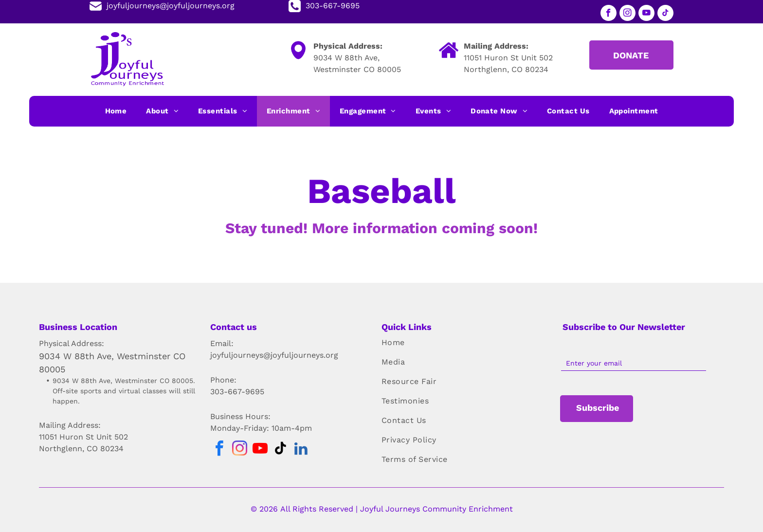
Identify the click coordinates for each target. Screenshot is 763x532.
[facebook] (609, 14)
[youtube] (646, 14)
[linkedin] (301, 450)
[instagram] (627, 14)
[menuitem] (116, 111)
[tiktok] (665, 14)
